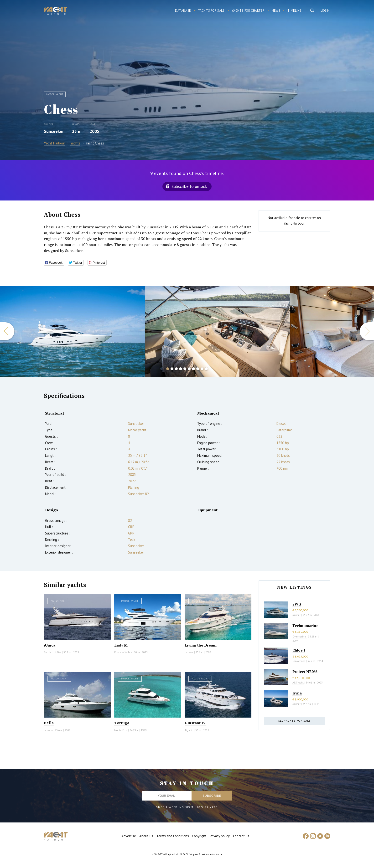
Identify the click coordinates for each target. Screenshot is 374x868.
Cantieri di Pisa (53, 652)
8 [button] (198, 369)
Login (325, 11)
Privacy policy (220, 836)
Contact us (241, 836)
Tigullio (189, 730)
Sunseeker (54, 131)
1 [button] (168, 369)
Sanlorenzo (299, 661)
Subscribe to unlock (189, 186)
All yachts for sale (294, 721)
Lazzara (189, 652)
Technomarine (305, 626)
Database (183, 11)
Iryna (297, 693)
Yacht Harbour (56, 11)
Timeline (294, 11)
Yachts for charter (248, 11)
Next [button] (367, 331)
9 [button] (202, 369)
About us (146, 836)
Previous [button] (7, 331)
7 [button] (193, 369)
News (276, 11)
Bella (49, 723)
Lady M (121, 645)
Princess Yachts (123, 652)
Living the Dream (201, 645)
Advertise (129, 836)
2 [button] (172, 369)
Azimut (296, 615)
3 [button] (176, 369)
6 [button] (189, 369)
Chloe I (299, 650)
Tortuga (122, 723)
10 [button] (206, 369)
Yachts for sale (211, 11)
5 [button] (185, 369)
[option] (217, 331)
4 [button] (181, 369)
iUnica (50, 645)
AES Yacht (298, 683)
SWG (297, 604)
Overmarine (300, 637)
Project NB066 (305, 672)
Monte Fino (121, 730)
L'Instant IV (195, 723)
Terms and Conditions (173, 836)
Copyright (199, 836)
